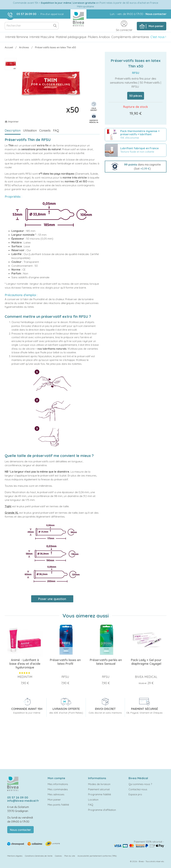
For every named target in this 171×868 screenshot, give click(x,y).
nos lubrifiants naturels (52, 349)
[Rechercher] (32, 26)
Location (93, 800)
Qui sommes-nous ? (140, 784)
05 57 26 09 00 (26, 14)
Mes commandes (58, 789)
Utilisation (30, 130)
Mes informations (58, 784)
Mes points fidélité (58, 805)
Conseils (45, 130)
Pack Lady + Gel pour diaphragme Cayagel (146, 662)
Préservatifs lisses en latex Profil (65, 662)
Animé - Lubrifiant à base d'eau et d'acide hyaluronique (25, 664)
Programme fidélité (100, 794)
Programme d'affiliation (102, 810)
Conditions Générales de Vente (39, 856)
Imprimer (12, 122)
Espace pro (135, 794)
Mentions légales (15, 856)
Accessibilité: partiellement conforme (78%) (97, 856)
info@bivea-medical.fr (23, 801)
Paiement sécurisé (99, 789)
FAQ (56, 130)
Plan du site (70, 856)
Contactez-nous (138, 789)
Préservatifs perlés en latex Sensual (106, 662)
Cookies (58, 856)
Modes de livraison (99, 784)
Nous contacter (156, 14)
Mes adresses (56, 794)
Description (13, 130)
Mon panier (54, 800)
